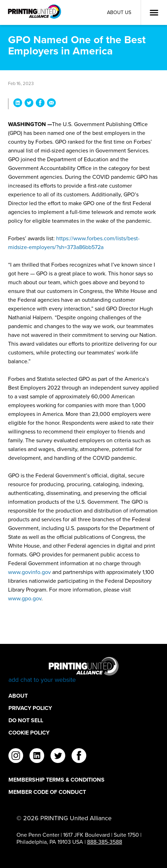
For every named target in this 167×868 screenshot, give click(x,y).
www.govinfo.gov (29, 572)
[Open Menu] (154, 13)
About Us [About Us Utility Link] (119, 12)
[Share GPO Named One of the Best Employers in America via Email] (51, 104)
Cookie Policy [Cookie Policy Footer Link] (29, 733)
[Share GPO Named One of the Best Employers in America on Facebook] (40, 104)
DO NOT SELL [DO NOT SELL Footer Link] (26, 720)
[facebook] (79, 757)
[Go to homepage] (83, 670)
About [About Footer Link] (18, 696)
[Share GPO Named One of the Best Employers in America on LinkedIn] (18, 104)
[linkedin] (37, 757)
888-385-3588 (105, 842)
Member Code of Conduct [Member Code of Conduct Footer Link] (47, 792)
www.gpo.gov (25, 598)
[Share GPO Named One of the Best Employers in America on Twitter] (29, 104)
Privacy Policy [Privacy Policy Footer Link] (30, 708)
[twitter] (58, 757)
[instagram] (16, 757)
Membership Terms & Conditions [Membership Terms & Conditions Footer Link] (56, 780)
